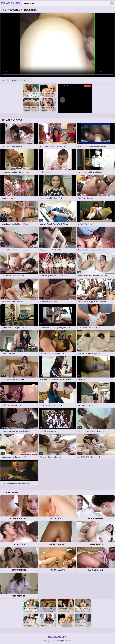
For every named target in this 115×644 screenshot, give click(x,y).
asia (20, 80)
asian (14, 80)
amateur (6, 80)
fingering (28, 80)
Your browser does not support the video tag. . (57, 45)
